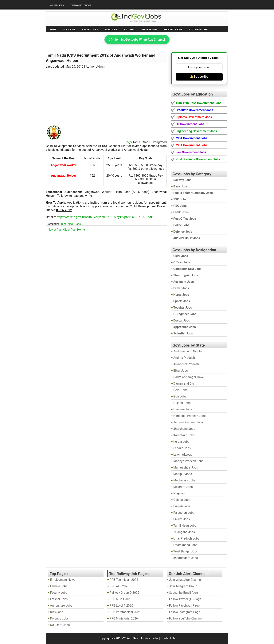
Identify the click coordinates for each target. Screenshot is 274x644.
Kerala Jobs (181, 442)
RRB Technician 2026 (124, 580)
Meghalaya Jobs (184, 480)
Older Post (70, 230)
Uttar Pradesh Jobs (186, 539)
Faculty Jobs (59, 593)
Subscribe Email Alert (184, 593)
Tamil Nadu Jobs (71, 224)
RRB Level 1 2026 (121, 606)
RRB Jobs (57, 612)
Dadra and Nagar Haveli (189, 377)
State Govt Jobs (199, 30)
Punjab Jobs (182, 506)
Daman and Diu (184, 384)
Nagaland (180, 493)
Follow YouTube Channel (186, 618)
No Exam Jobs (56, 5)
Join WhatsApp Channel (185, 580)
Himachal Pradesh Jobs (189, 416)
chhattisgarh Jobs (186, 558)
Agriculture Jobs (61, 606)
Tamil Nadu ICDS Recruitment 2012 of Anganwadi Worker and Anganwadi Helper (101, 58)
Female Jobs (59, 586)
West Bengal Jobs (186, 551)
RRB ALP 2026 (119, 586)
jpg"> (97, 142)
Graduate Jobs (173, 30)
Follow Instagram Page (185, 612)
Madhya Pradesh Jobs (188, 461)
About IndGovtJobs (145, 638)
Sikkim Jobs (182, 519)
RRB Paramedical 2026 (125, 612)
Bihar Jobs (181, 371)
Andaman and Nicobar (188, 351)
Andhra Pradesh (184, 358)
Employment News (81, 5)
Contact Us (168, 638)
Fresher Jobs (149, 30)
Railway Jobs (90, 30)
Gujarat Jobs (182, 403)
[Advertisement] (106, 94)
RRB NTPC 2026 (121, 599)
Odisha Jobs (182, 500)
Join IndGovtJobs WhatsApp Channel (137, 40)
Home (53, 30)
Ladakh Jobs (182, 448)
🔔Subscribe (199, 77)
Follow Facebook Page (184, 606)
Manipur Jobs (183, 474)
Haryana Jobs (183, 409)
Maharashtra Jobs (186, 467)
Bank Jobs (111, 30)
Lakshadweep (183, 455)
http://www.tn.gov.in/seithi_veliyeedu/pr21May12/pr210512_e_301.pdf (104, 217)
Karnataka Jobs (184, 435)
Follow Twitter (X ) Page (185, 599)
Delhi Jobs (180, 390)
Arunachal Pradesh (186, 364)
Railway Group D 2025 (124, 593)
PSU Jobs (129, 30)
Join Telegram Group (183, 586)
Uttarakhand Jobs (185, 545)
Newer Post (55, 230)
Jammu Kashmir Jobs (188, 422)
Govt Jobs (69, 30)
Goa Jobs (180, 396)
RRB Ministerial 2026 (124, 618)
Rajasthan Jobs (184, 513)
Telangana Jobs (184, 532)
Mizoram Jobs (183, 487)
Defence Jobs (59, 618)
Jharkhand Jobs (184, 429)
